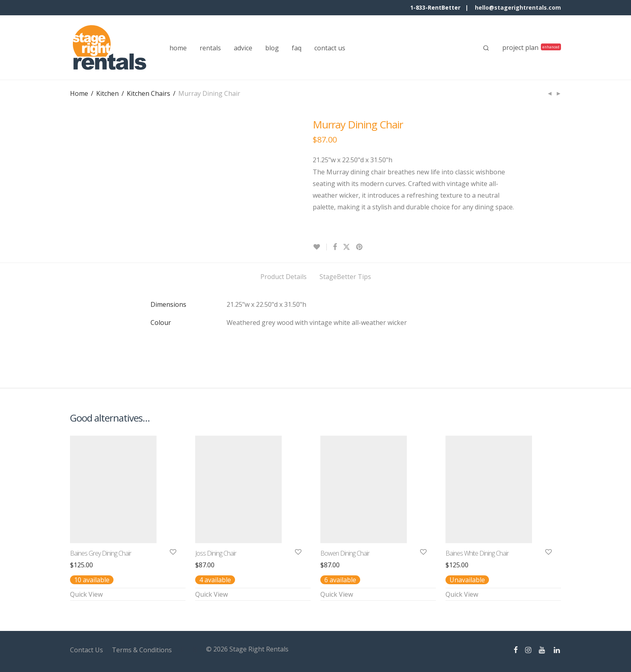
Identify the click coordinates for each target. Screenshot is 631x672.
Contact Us (87, 650)
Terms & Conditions (142, 650)
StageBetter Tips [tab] (345, 277)
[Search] (486, 48)
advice (243, 48)
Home (79, 93)
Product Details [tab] (284, 277)
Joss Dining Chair (216, 553)
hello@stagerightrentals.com (518, 7)
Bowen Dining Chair (345, 553)
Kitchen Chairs (148, 93)
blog (272, 48)
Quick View (86, 594)
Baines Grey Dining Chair (101, 553)
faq (297, 48)
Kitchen (107, 93)
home (178, 48)
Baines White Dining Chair (477, 553)
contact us (330, 48)
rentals (210, 48)
